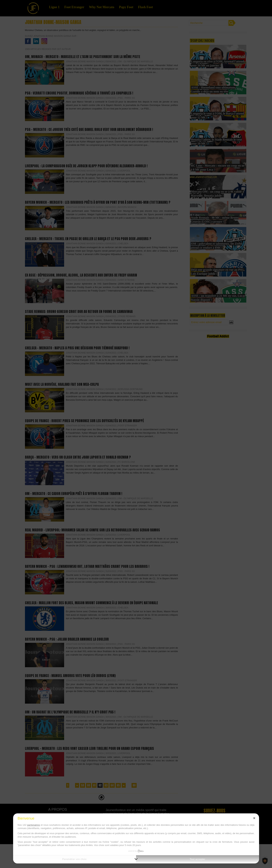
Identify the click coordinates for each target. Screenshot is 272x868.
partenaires (34, 825)
